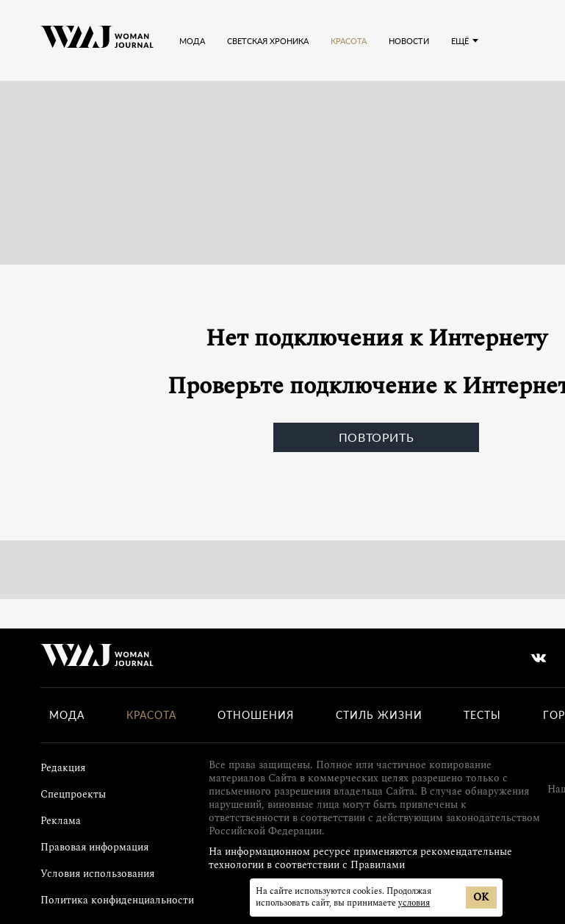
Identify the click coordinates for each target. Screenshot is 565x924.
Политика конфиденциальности (117, 900)
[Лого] (97, 40)
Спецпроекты (73, 794)
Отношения (256, 715)
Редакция (63, 768)
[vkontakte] (539, 658)
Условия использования (97, 874)
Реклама (61, 821)
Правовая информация (94, 847)
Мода (67, 715)
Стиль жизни (379, 715)
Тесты (482, 715)
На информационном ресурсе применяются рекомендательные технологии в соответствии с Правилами (360, 858)
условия (414, 903)
